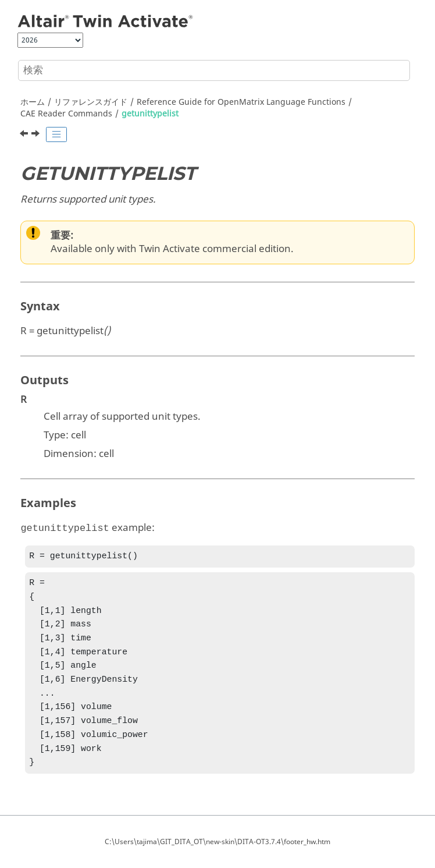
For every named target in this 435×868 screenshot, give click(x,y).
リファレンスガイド (91, 102)
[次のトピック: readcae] (37, 135)
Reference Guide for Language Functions (241, 102)
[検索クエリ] (214, 70)
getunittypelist (150, 114)
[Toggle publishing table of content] (56, 134)
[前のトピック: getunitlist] (25, 135)
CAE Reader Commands (66, 114)
